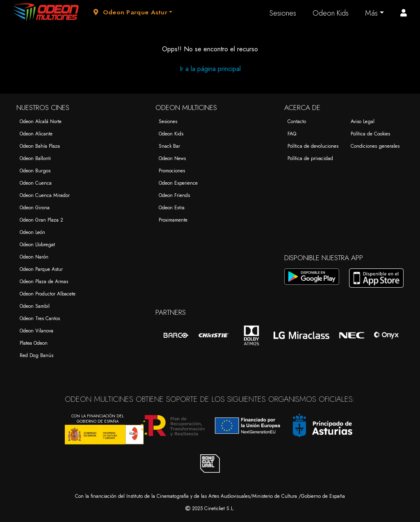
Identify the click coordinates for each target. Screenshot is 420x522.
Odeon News (172, 158)
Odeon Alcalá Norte (41, 121)
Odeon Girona (35, 208)
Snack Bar (169, 146)
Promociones (172, 171)
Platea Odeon (34, 343)
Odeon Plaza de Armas (44, 282)
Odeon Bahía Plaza (40, 146)
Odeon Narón (34, 257)
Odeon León (32, 232)
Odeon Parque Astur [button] (130, 12)
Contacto (297, 121)
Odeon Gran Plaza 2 (41, 220)
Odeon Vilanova (37, 331)
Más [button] (371, 13)
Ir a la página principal (210, 69)
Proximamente (173, 220)
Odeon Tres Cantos (40, 318)
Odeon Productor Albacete (48, 294)
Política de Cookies (370, 134)
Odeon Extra (172, 208)
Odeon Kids (331, 13)
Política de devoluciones (313, 146)
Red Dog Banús (37, 355)
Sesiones (283, 13)
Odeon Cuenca (36, 183)
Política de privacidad (310, 158)
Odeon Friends (174, 195)
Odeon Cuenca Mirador (45, 195)
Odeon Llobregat (37, 245)
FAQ (292, 134)
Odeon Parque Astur (41, 269)
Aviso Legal (363, 121)
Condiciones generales (375, 146)
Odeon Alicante (36, 134)
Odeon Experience (178, 183)
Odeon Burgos (35, 171)
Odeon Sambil (35, 306)
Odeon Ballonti (35, 158)
